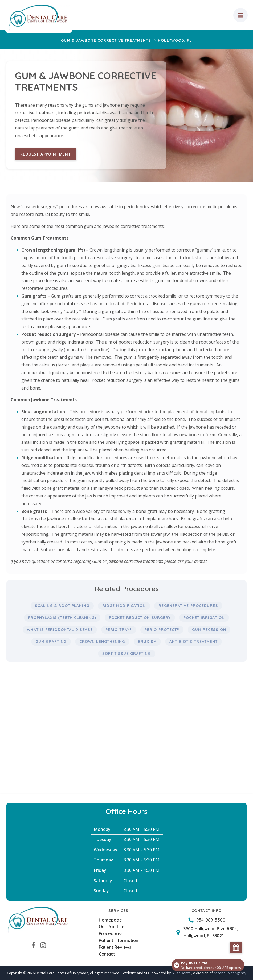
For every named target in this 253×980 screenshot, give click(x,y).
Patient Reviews (115, 947)
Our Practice (112, 927)
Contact (107, 954)
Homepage (110, 920)
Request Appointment (47, 154)
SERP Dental (182, 973)
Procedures (111, 933)
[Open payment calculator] (208, 965)
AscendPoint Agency (230, 973)
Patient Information (119, 940)
